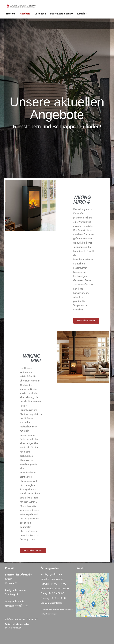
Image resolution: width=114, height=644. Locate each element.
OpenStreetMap (102, 616)
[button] (102, 580)
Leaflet (89, 616)
